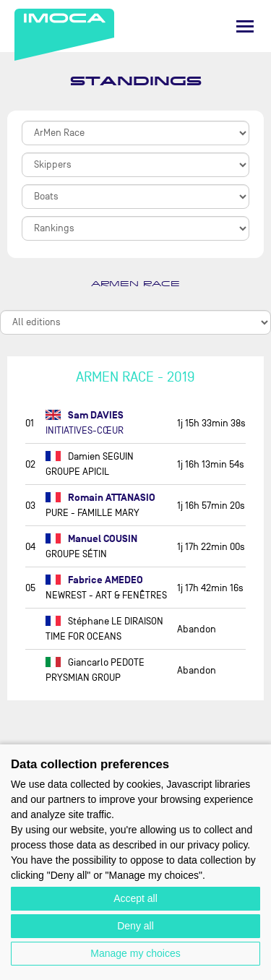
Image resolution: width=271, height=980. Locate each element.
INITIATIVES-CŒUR (85, 430)
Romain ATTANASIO (100, 498)
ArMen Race (135, 284)
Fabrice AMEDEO (94, 580)
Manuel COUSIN (91, 539)
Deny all (135, 926)
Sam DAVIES (85, 415)
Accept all (135, 898)
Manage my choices (135, 953)
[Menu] (245, 26)
